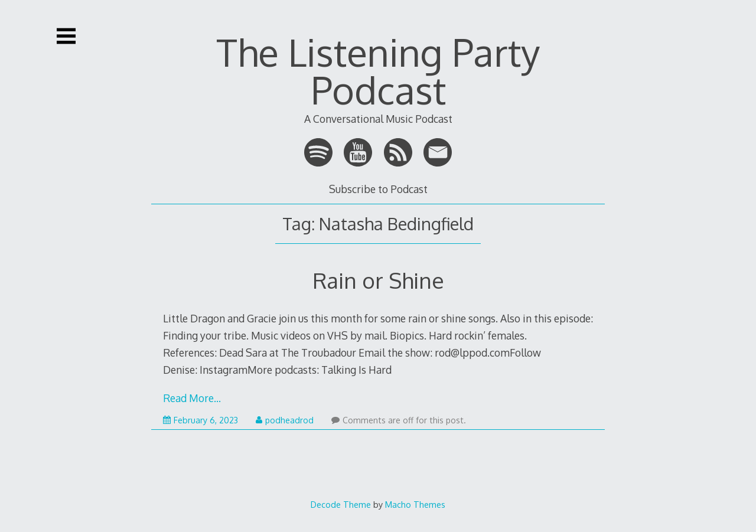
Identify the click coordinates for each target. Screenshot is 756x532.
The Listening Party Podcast (378, 71)
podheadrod (285, 420)
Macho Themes (415, 504)
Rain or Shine (378, 280)
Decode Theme (341, 504)
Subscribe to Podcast (378, 189)
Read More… (192, 398)
